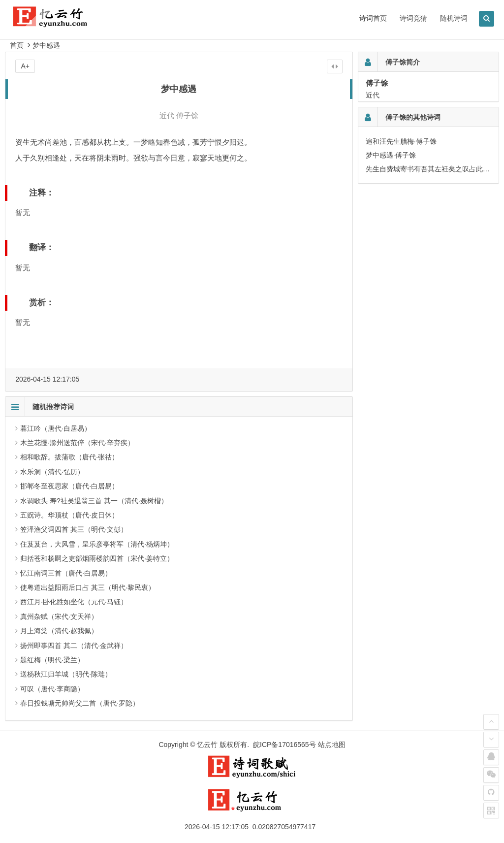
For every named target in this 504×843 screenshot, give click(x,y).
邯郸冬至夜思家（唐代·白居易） (69, 486)
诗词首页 (373, 18)
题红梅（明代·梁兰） (52, 660)
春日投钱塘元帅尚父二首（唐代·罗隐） (80, 703)
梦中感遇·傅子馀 (391, 155)
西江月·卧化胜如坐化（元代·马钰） (74, 602)
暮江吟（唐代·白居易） (56, 428)
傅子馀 (187, 115)
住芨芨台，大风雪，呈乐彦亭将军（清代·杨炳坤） (97, 544)
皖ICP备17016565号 (284, 745)
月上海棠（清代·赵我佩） (59, 631)
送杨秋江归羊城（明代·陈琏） (66, 674)
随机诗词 (454, 18)
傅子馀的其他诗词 (413, 117)
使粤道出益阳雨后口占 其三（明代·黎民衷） (88, 587)
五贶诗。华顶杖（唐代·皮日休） (69, 515)
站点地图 (332, 745)
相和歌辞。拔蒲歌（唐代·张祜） (69, 457)
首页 (17, 45)
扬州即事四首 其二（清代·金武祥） (74, 646)
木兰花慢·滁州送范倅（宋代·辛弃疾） (77, 443)
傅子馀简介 (403, 62)
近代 (167, 115)
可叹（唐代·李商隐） (52, 689)
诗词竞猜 (413, 18)
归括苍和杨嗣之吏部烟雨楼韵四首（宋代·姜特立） (97, 558)
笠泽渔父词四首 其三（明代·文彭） (74, 529)
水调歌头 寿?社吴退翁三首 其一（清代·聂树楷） (94, 501)
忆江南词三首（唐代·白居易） (66, 573)
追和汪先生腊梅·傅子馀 (401, 141)
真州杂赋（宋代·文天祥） (59, 616)
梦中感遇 (46, 45)
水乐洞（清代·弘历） (52, 472)
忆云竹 (207, 745)
